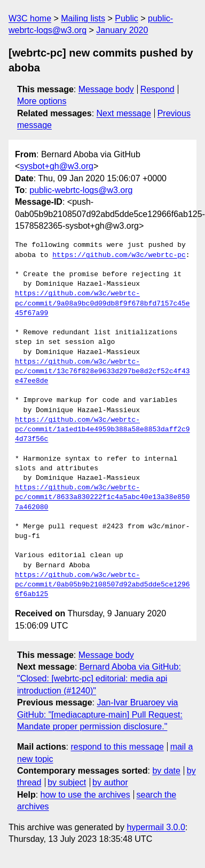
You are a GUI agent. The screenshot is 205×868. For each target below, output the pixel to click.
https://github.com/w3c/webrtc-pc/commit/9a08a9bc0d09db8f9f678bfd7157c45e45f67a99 (102, 303)
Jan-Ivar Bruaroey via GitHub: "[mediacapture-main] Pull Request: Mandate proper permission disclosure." (100, 714)
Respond (157, 89)
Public (127, 18)
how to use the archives (85, 795)
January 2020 (122, 30)
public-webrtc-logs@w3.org (81, 190)
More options (42, 101)
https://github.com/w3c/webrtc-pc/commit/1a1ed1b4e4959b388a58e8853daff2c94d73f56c (102, 430)
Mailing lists (83, 18)
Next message (124, 113)
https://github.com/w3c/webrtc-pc (119, 255)
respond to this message (117, 747)
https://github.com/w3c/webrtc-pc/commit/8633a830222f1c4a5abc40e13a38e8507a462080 (102, 497)
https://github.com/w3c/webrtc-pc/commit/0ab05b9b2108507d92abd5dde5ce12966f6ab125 (102, 585)
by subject (67, 782)
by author (110, 782)
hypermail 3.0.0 (156, 827)
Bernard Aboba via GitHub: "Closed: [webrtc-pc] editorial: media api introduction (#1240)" (99, 679)
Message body (106, 89)
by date (166, 771)
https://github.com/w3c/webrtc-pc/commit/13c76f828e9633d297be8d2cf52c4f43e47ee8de (102, 372)
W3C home (30, 18)
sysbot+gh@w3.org (57, 166)
